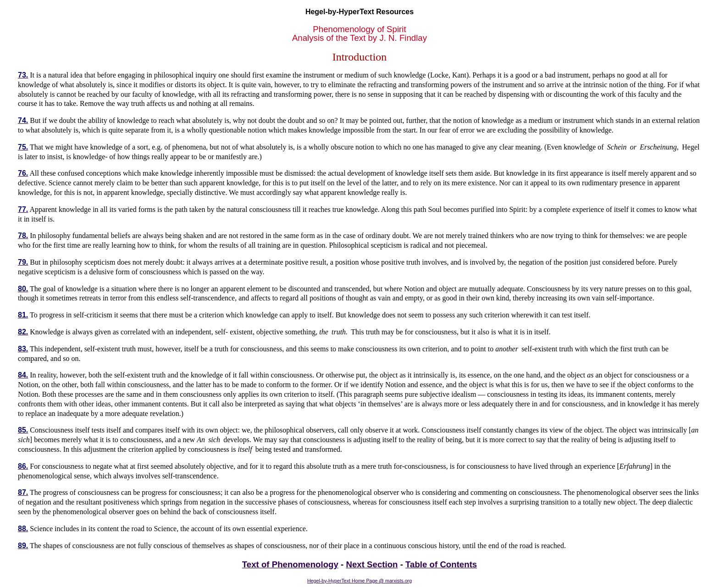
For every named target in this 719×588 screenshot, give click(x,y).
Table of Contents (441, 564)
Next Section (372, 564)
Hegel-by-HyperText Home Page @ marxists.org (359, 581)
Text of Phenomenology (290, 564)
